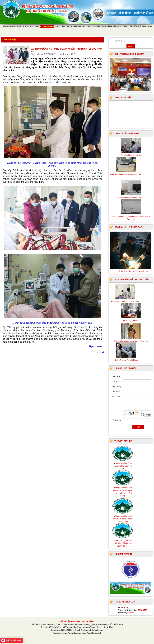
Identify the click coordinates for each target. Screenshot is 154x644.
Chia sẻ (101, 352)
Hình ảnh (147, 26)
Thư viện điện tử (123, 441)
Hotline (42, 27)
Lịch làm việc (63, 26)
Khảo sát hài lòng (81, 26)
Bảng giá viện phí (132, 26)
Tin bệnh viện (9, 40)
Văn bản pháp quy (112, 26)
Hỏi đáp (97, 26)
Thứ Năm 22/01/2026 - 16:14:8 (14, 26)
